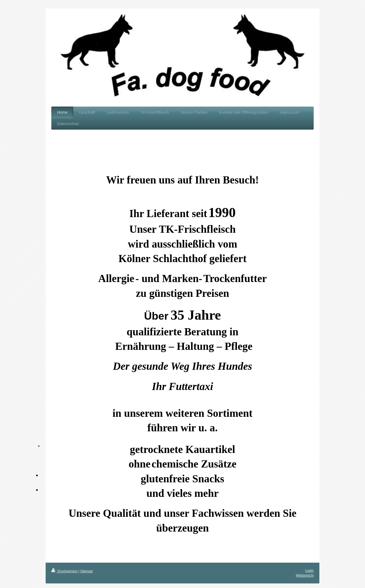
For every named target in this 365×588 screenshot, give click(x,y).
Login (310, 571)
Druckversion (65, 571)
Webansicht (305, 575)
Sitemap (86, 571)
